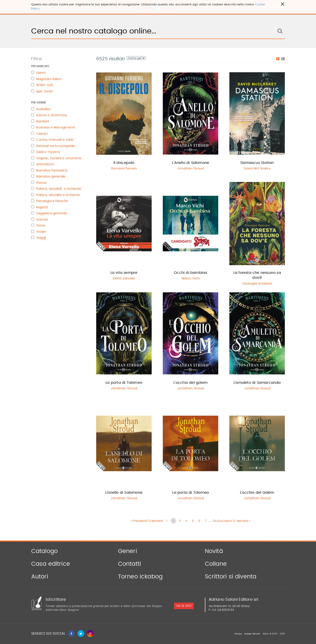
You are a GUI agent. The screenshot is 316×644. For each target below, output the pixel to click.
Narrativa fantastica (52, 171)
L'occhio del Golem (257, 493)
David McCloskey (257, 169)
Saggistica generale (52, 213)
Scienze (42, 220)
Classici (42, 134)
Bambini (42, 122)
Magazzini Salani (49, 79)
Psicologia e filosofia (52, 201)
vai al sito (184, 606)
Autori (40, 577)
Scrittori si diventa (231, 577)
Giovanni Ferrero (124, 169)
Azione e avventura (51, 115)
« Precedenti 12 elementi (147, 521)
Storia (41, 226)
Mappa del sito (252, 634)
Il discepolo (124, 163)
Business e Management (56, 128)
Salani (41, 73)
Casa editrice (51, 564)
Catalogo (45, 551)
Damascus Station (257, 163)
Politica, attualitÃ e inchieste (59, 189)
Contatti (130, 564)
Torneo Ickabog (140, 577)
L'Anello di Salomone (191, 163)
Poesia (41, 183)
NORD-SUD (45, 85)
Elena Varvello (124, 279)
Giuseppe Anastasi (257, 284)
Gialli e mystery (48, 152)
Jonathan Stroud (191, 169)
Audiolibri (43, 109)
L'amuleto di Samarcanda (257, 383)
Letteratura (45, 164)
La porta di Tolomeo (124, 383)
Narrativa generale (51, 177)
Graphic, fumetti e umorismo (59, 158)
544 (215, 521)
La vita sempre (124, 273)
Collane (216, 564)
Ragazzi (42, 207)
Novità (214, 551)
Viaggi (41, 238)
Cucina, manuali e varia (55, 140)
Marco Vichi (191, 279)
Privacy (238, 634)
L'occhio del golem (191, 383)
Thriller (41, 232)
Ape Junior (45, 91)
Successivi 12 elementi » (234, 521)
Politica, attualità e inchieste (58, 195)
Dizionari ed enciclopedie (56, 146)
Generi (127, 551)
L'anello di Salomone (124, 493)
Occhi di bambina (191, 273)
